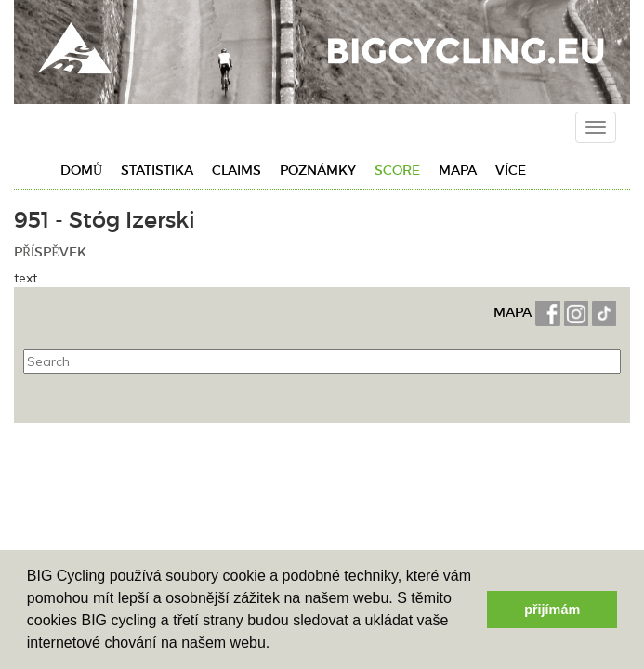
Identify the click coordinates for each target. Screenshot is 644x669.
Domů (81, 170)
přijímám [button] (552, 610)
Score (397, 170)
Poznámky (318, 170)
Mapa (458, 170)
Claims (237, 170)
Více (511, 170)
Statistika (157, 170)
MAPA (514, 312)
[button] (277, 645)
